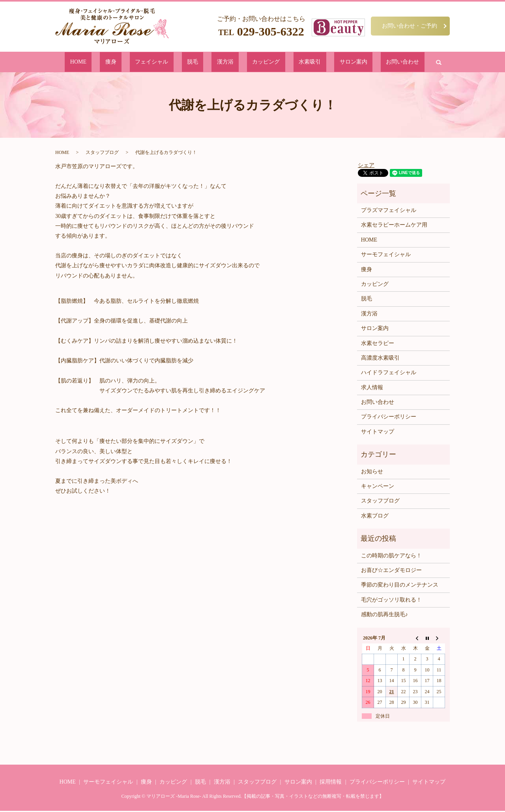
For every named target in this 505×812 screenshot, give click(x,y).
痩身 (148, 63)
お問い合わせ (354, 63)
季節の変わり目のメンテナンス (400, 586)
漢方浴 (226, 63)
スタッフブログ (102, 154)
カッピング (255, 63)
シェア (366, 166)
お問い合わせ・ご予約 (410, 26)
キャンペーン (378, 488)
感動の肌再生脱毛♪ (384, 616)
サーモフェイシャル (386, 256)
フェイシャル (177, 63)
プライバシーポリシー (389, 418)
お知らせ (372, 473)
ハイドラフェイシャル (389, 374)
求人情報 (372, 389)
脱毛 (206, 63)
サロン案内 (318, 63)
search (383, 63)
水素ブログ (375, 517)
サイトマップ (378, 433)
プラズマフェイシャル (389, 212)
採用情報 (331, 783)
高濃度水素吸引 (380, 359)
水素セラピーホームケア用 (394, 226)
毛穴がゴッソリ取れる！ (391, 601)
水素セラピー (378, 344)
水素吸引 (286, 63)
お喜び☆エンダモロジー (391, 572)
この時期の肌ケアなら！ (391, 557)
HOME (127, 63)
